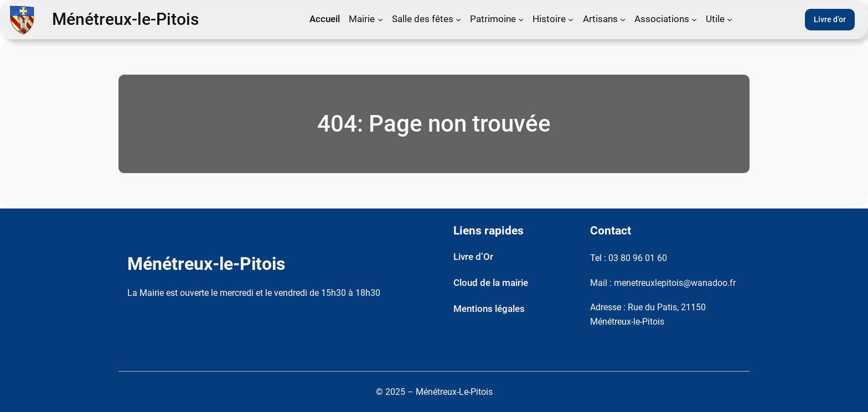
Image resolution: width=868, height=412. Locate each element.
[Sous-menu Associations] (694, 19)
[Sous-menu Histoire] (571, 19)
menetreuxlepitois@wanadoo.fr (675, 283)
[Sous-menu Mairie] (380, 19)
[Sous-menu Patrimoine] (521, 19)
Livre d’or (830, 20)
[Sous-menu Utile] (730, 19)
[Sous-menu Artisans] (623, 19)
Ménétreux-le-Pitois (125, 19)
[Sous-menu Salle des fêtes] (458, 19)
